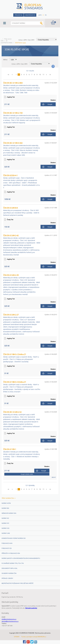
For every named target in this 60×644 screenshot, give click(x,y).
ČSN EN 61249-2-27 (22, 324)
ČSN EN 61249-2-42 (22, 245)
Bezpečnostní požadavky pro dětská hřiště (17, 583)
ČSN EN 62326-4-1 (21, 181)
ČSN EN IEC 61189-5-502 (22, 149)
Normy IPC (5, 523)
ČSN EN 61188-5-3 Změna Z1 (22, 387)
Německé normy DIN (9, 513)
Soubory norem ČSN (9, 573)
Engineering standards (8, 597)
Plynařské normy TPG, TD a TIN (13, 563)
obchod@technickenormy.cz (10, 621)
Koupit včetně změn (27, 474)
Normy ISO (5, 528)
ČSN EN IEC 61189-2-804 (22, 88)
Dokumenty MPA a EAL (10, 568)
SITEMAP (17, 637)
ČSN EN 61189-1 (22, 454)
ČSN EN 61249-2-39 (22, 285)
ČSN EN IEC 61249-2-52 (22, 420)
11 (43, 75)
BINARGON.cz (42, 637)
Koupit (50, 104)
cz (43, 15)
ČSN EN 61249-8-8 (21, 211)
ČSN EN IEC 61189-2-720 (22, 118)
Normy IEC (5, 518)
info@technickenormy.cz (9, 619)
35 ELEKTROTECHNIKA (7, 42)
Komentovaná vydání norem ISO (14, 538)
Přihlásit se (18, 15)
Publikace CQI (7, 548)
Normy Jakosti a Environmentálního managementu (21, 558)
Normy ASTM (6, 503)
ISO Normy (20, 597)
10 (40, 75)
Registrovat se (30, 15)
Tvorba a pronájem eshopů (29, 637)
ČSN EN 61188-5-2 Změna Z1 (21, 358)
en (46, 15)
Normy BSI (5, 508)
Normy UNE (6, 533)
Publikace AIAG (7, 543)
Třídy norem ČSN (8, 498)
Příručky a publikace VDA (11, 553)
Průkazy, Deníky (7, 578)
